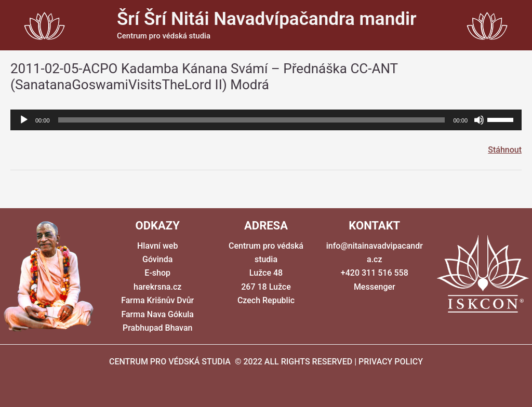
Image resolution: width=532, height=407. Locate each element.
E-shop (157, 273)
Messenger (375, 287)
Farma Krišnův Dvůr (157, 300)
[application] (266, 120)
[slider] (252, 120)
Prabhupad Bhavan (157, 328)
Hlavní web (157, 246)
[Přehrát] (24, 120)
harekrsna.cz (157, 287)
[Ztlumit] (479, 120)
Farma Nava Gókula (157, 314)
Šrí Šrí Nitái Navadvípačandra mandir (267, 19)
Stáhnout (505, 150)
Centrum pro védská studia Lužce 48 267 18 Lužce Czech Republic (266, 273)
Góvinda (157, 259)
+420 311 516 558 (375, 273)
